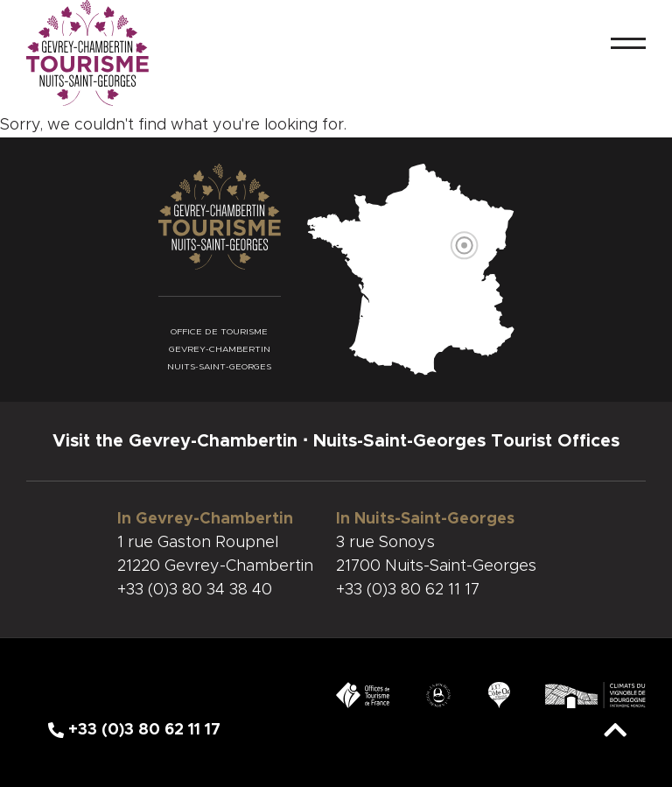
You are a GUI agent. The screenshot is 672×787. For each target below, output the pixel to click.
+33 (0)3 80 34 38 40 (195, 590)
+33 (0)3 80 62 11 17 (408, 590)
